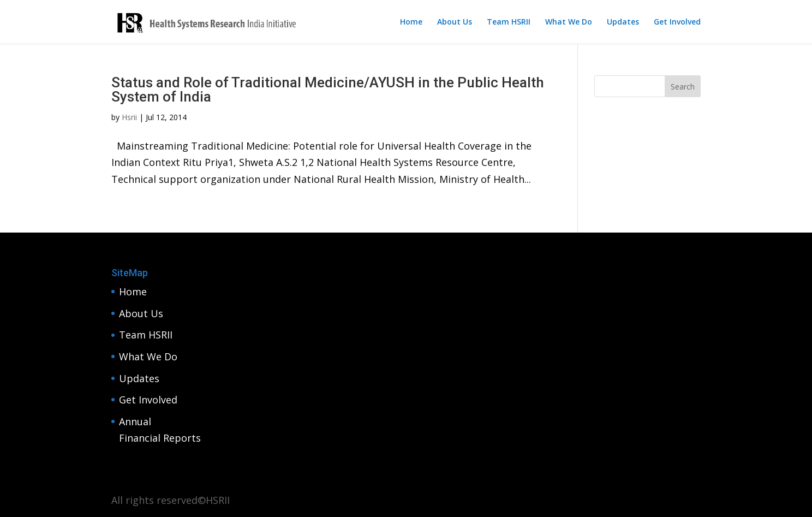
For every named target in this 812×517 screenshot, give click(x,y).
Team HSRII (509, 22)
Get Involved (677, 22)
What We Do (569, 22)
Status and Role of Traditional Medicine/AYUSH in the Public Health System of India (328, 90)
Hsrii (129, 117)
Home (411, 22)
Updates (623, 22)
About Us (455, 22)
